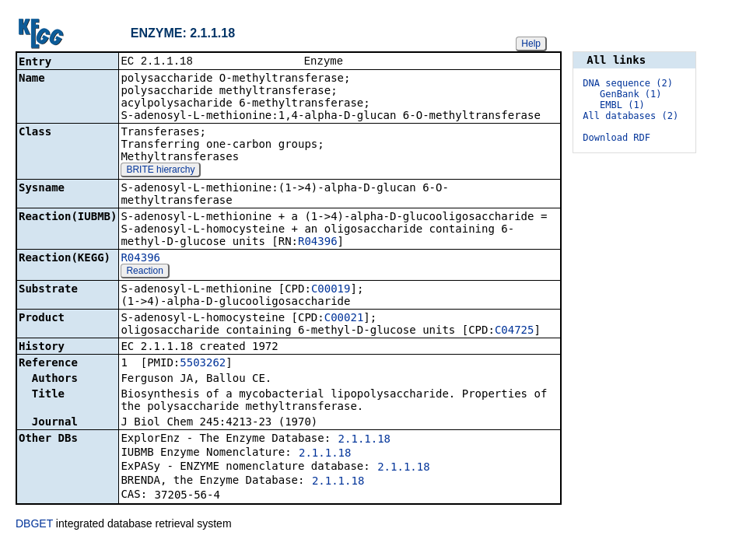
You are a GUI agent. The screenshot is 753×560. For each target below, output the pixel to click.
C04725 (515, 331)
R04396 (318, 243)
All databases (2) (630, 116)
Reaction (144, 272)
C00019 (331, 290)
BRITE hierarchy (160, 171)
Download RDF (616, 138)
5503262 (203, 364)
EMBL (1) (622, 105)
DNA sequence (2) (628, 83)
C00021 (344, 319)
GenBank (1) (630, 94)
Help (531, 44)
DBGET (34, 525)
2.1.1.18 (364, 440)
